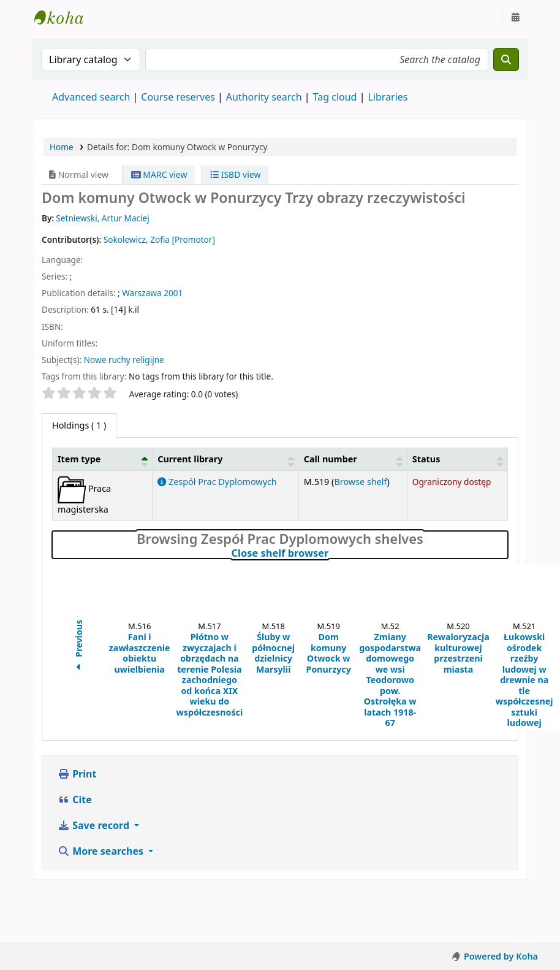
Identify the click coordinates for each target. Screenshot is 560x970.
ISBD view (235, 174)
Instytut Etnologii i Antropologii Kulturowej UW (65, 17)
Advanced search (91, 97)
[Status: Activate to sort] (457, 459)
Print (77, 774)
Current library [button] (190, 459)
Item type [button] (79, 459)
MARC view (159, 174)
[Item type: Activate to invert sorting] (103, 459)
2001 (173, 293)
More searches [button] (102, 851)
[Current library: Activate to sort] (225, 459)
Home (62, 147)
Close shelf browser (333, 553)
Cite (75, 800)
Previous (79, 647)
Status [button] (426, 459)
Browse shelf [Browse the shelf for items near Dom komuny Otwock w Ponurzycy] (360, 482)
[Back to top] (523, 932)
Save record (95, 825)
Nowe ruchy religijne (124, 360)
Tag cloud (335, 97)
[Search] (506, 59)
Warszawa (142, 293)
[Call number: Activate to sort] (353, 459)
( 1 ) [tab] (79, 425)
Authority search (264, 97)
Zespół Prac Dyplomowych (217, 482)
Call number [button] (331, 459)
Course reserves (178, 97)
